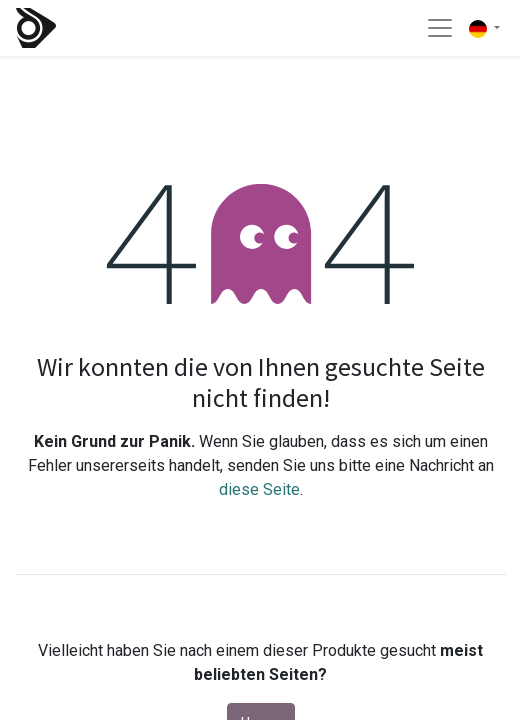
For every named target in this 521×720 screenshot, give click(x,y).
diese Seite (259, 489)
